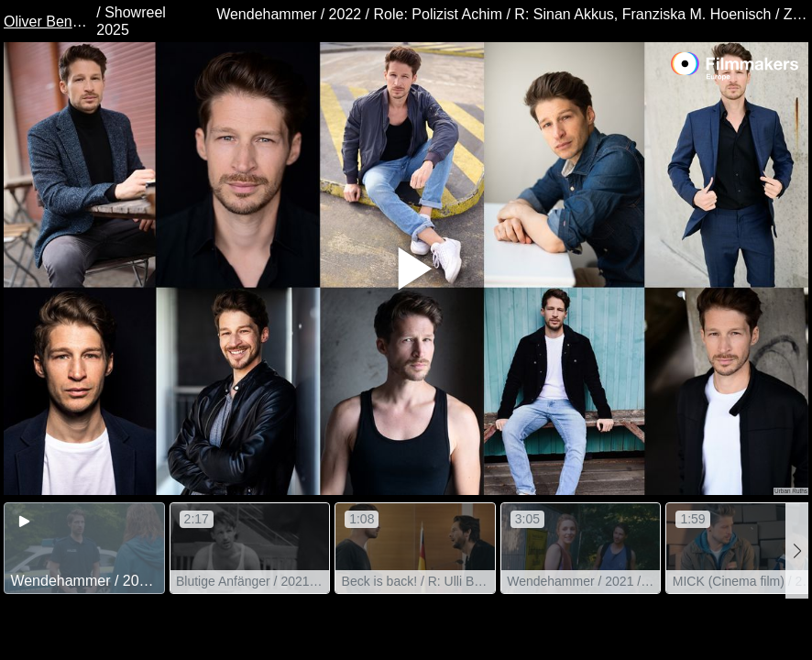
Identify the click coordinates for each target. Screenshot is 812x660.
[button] (797, 550)
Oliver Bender (48, 22)
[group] (84, 548)
